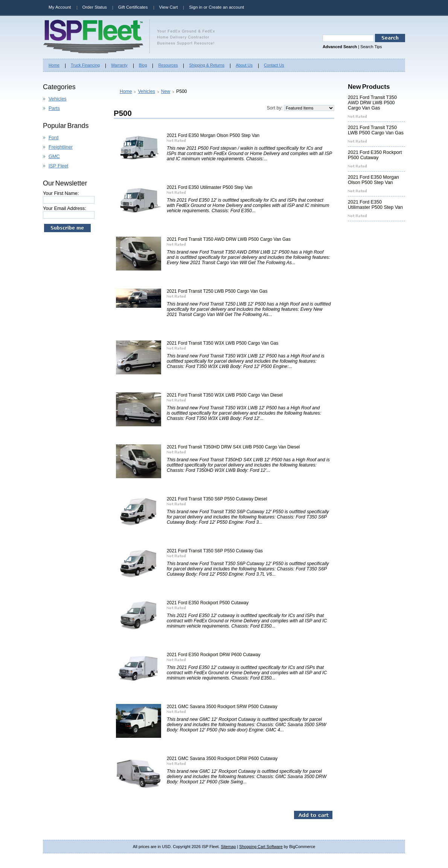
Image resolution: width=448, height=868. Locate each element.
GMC (54, 156)
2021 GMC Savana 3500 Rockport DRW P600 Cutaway (222, 759)
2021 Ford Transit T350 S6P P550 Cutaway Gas (215, 551)
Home (126, 91)
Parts (54, 108)
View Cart (169, 7)
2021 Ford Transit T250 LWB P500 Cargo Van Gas (217, 291)
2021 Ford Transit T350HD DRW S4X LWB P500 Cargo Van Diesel (233, 447)
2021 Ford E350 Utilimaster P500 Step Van (210, 187)
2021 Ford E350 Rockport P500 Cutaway (208, 603)
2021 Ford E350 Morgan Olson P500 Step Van (213, 135)
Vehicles (58, 99)
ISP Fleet (58, 166)
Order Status (95, 7)
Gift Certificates (133, 7)
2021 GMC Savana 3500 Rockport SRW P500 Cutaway (222, 707)
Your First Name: (61, 193)
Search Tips (371, 47)
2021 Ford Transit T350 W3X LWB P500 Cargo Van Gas (222, 343)
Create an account (226, 7)
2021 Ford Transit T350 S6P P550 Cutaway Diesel (217, 499)
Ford (53, 138)
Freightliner (61, 147)
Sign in (196, 7)
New (166, 91)
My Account (60, 7)
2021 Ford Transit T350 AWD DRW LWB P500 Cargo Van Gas (229, 239)
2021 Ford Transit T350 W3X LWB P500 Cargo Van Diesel (225, 395)
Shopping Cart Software (261, 847)
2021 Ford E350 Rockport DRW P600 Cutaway (214, 655)
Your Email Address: (65, 208)
